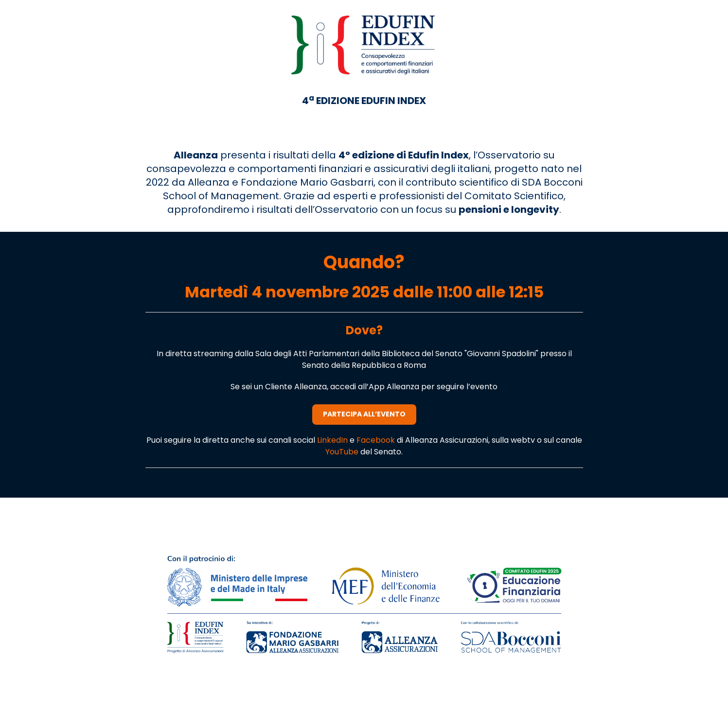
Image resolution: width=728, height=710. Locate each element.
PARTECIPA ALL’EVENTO (364, 414)
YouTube (343, 452)
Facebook (377, 440)
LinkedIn (333, 440)
